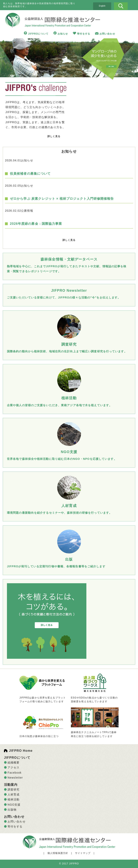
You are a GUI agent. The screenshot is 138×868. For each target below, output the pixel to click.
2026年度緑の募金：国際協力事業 (36, 224)
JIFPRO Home (21, 751)
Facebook (14, 773)
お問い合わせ (107, 34)
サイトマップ (83, 853)
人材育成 (14, 794)
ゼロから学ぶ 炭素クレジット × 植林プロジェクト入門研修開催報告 (62, 199)
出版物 (12, 810)
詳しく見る (54, 136)
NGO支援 (14, 805)
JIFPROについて (38, 34)
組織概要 (14, 762)
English (102, 6)
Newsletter (15, 778)
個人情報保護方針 (58, 853)
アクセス (14, 767)
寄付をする (84, 34)
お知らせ (63, 34)
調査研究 (14, 790)
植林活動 (14, 799)
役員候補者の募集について (30, 174)
